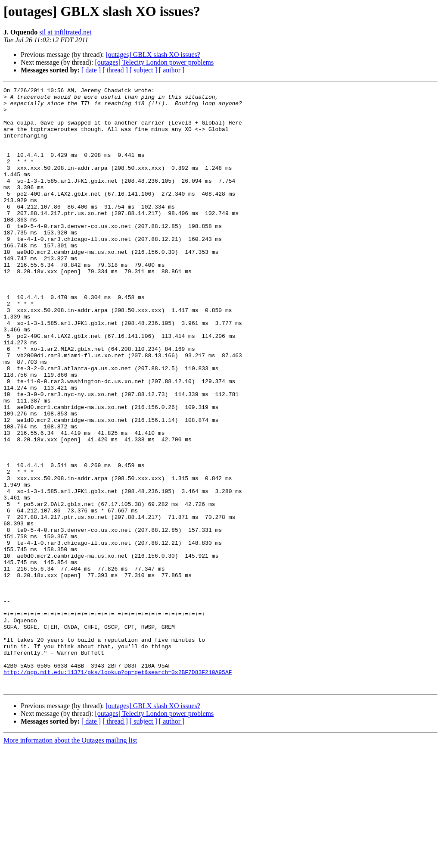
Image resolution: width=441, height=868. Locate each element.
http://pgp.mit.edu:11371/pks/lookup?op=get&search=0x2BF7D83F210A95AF (118, 790)
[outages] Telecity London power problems (154, 62)
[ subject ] (143, 70)
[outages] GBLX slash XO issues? (153, 55)
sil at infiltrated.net (65, 32)
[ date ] (91, 70)
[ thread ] (115, 70)
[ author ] (172, 70)
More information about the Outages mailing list (70, 860)
